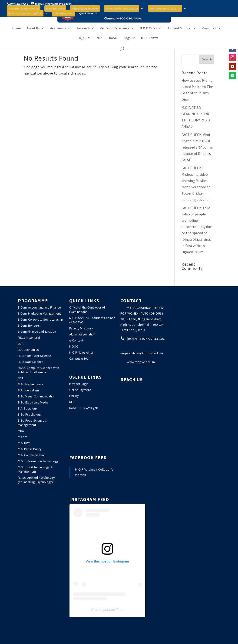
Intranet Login (79, 384)
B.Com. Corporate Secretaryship (40, 319)
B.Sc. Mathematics (31, 384)
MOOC (74, 346)
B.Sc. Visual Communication (37, 396)
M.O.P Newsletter (81, 352)
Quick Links (86, 14)
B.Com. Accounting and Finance (39, 307)
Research (83, 37)
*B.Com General (29, 338)
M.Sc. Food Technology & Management (35, 469)
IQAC (83, 46)
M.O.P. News (150, 46)
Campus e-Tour (79, 358)
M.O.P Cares (148, 37)
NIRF (100, 46)
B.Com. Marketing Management (39, 313)
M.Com (23, 437)
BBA (21, 344)
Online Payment (80, 390)
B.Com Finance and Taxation (37, 332)
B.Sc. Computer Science (35, 356)
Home (17, 37)
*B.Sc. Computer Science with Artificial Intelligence (38, 370)
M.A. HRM (24, 443)
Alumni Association (82, 334)
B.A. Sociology (28, 408)
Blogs (127, 46)
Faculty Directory (81, 328)
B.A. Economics (28, 350)
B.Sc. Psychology (30, 414)
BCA (21, 378)
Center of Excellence (115, 37)
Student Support (180, 37)
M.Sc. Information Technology (38, 461)
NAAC (113, 46)
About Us (33, 37)
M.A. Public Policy (30, 449)
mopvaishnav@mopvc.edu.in (142, 353)
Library (74, 396)
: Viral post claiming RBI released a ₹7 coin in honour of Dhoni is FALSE (197, 147)
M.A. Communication (32, 455)
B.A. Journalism (28, 390)
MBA (21, 431)
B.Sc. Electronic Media (33, 402)
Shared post (101, 610)
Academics (58, 37)
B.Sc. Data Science (31, 362)
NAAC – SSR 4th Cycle (84, 408)
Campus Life (211, 37)
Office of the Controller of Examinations (87, 310)
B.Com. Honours (29, 325)
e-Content (76, 340)
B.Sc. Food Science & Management (33, 423)
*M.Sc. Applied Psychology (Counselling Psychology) (36, 480)
